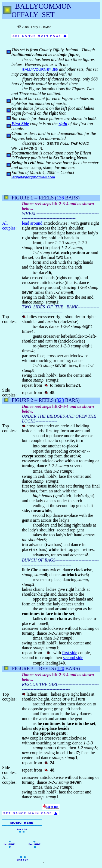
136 (60, 198)
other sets (75, 69)
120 (61, 669)
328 (60, 400)
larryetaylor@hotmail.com (33, 177)
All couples (9, 226)
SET (48, 15)
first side (70, 653)
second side (73, 658)
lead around (32, 223)
